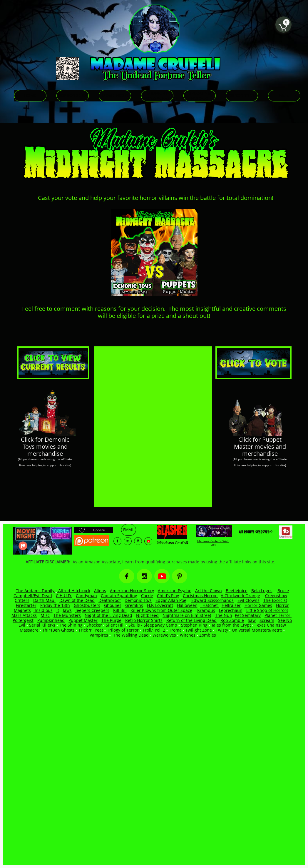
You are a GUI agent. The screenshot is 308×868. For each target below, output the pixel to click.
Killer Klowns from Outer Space (161, 610)
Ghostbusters (87, 605)
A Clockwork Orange (240, 596)
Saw (252, 620)
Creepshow (276, 596)
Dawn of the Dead (77, 600)
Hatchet (211, 605)
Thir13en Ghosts (58, 630)
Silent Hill (115, 625)
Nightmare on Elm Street (187, 615)
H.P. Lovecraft (160, 605)
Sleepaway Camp (160, 625)
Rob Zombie (232, 620)
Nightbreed (147, 615)
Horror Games (258, 605)
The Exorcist (275, 600)
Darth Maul (44, 600)
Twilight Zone (199, 630)
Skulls (134, 625)
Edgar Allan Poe (171, 600)
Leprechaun (231, 610)
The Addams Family (36, 591)
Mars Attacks (24, 615)
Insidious (43, 610)
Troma (175, 630)
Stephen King (194, 625)
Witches (188, 635)
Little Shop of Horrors (267, 610)
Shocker (94, 625)
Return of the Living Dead (191, 620)
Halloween (187, 605)
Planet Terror (278, 615)
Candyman (86, 596)
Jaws (67, 610)
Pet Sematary (248, 615)
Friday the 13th (55, 605)
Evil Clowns (248, 600)
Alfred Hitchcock (74, 591)
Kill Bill (120, 610)
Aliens (100, 591)
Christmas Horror (200, 596)
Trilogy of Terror (123, 630)
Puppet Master (83, 620)
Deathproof (110, 600)
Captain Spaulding (119, 596)
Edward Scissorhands (212, 600)
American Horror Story (132, 591)
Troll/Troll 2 (154, 630)
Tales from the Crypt (231, 625)
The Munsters (67, 615)
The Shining (71, 625)
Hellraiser (231, 605)
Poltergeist (23, 620)
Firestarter (26, 605)
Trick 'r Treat (91, 630)
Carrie (147, 596)
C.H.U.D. (64, 596)
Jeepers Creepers (92, 610)
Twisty (222, 630)
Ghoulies (113, 605)
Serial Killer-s (42, 625)
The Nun (224, 615)
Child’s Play (168, 596)
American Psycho (175, 591)
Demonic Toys (138, 600)
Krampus (206, 610)
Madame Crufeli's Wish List (213, 543)
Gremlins (134, 605)
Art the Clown (209, 591)
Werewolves (164, 635)
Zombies (208, 635)
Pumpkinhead (51, 620)
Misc (45, 615)
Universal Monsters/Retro (257, 630)
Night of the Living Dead (108, 615)
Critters (22, 600)
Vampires (99, 635)
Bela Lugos (262, 591)
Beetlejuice (237, 591)
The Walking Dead (131, 635)
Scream (267, 620)
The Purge (111, 620)
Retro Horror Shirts (144, 620)
